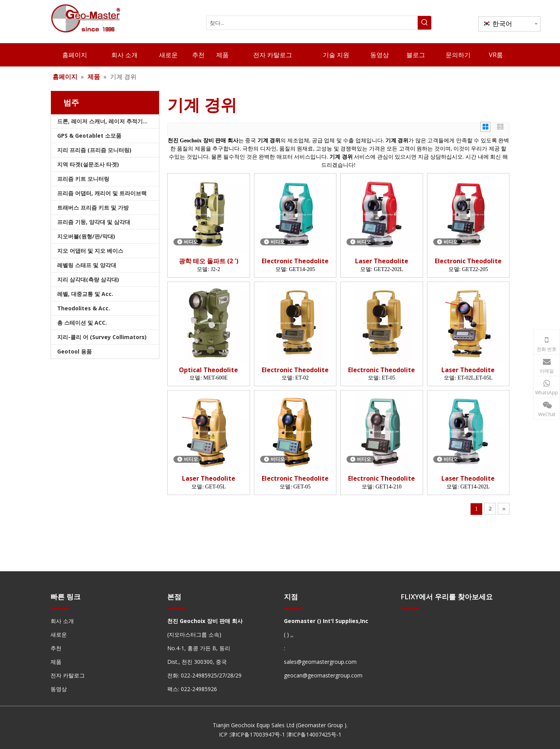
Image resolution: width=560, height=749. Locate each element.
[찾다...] (312, 23)
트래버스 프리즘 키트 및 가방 (93, 207)
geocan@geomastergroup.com (323, 675)
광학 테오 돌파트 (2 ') (209, 261)
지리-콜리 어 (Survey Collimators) (102, 337)
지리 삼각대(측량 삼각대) (88, 279)
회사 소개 (62, 621)
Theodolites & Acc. (84, 308)
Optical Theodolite (208, 370)
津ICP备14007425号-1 (314, 734)
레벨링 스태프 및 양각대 (87, 265)
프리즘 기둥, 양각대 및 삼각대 (94, 222)
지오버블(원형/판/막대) (86, 236)
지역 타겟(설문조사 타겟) (88, 164)
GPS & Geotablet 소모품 (89, 136)
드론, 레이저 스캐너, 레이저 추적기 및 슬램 (108, 121)
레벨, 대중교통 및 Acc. (85, 294)
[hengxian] (60, 608)
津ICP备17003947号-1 (258, 734)
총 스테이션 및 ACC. (82, 323)
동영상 (59, 689)
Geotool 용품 (74, 351)
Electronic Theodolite (295, 261)
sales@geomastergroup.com (320, 662)
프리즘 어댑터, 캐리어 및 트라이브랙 (102, 193)
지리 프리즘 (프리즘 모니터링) (94, 150)
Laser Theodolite (382, 261)
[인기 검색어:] (424, 23)
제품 (56, 662)
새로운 (59, 634)
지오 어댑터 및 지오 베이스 (90, 251)
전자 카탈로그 (68, 675)
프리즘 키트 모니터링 (83, 179)
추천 (56, 648)
